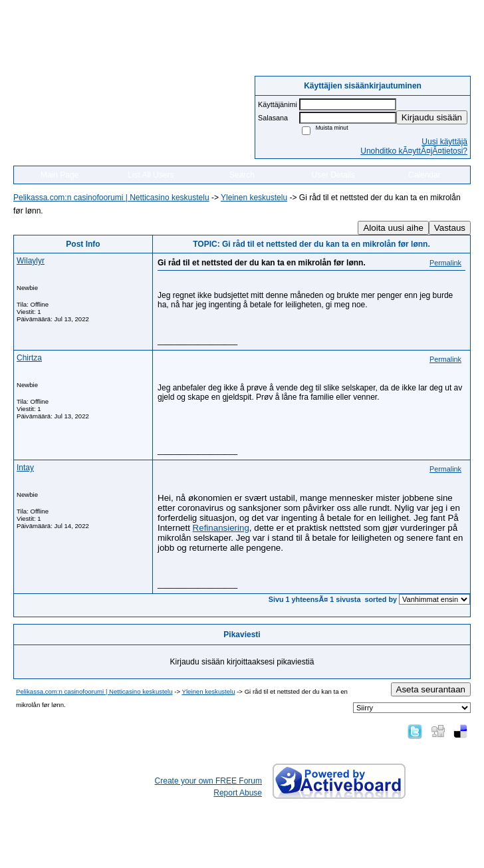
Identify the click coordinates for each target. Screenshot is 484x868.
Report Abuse (238, 793)
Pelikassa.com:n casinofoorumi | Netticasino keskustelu (111, 198)
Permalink (445, 263)
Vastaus (450, 228)
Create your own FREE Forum (208, 781)
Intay (25, 468)
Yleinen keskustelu (254, 198)
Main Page (60, 175)
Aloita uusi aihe (393, 228)
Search (242, 175)
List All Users (151, 175)
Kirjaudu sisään (432, 117)
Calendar (424, 175)
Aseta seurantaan (431, 689)
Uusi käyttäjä (444, 142)
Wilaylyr (31, 261)
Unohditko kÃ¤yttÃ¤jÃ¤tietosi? (414, 151)
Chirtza (29, 358)
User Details (333, 175)
